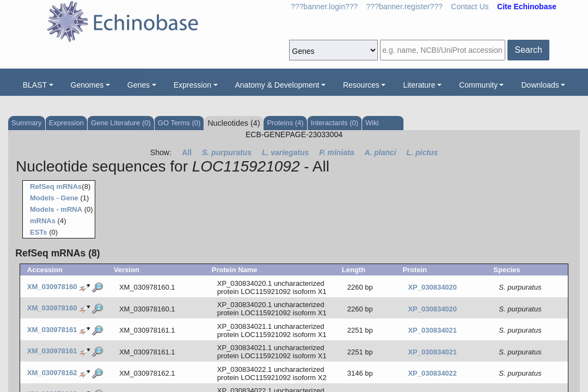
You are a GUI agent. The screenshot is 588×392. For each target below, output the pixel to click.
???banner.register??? (405, 7)
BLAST (35, 85)
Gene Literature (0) (121, 123)
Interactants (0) (335, 123)
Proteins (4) (285, 123)
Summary (27, 123)
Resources (361, 85)
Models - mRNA (56, 209)
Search (528, 50)
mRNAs (43, 221)
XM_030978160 (52, 287)
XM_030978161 (52, 330)
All (187, 152)
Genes (139, 85)
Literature (419, 85)
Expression (192, 85)
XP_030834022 (432, 373)
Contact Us (470, 7)
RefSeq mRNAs (56, 186)
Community (478, 85)
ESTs (39, 232)
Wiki (375, 123)
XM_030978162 (52, 373)
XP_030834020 (432, 287)
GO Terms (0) (179, 123)
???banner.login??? (324, 7)
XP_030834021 (432, 330)
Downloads (540, 85)
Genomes (87, 85)
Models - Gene (54, 198)
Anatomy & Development (277, 85)
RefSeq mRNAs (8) (57, 253)
